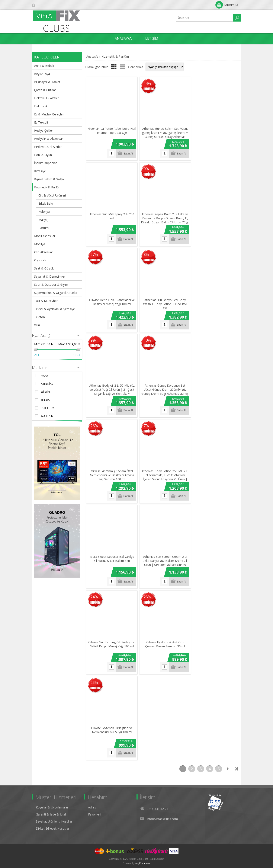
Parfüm (44, 228)
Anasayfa (92, 56)
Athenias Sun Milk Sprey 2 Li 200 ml (111, 214)
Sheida (45, 400)
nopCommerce (143, 853)
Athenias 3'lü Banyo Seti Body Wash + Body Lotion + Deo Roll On (163, 301)
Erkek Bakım (47, 203)
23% (146, 590)
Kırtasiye (40, 171)
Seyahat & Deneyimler (50, 276)
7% (145, 421)
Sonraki (228, 759)
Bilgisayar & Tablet (47, 82)
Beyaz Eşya (42, 74)
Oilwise (46, 392)
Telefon (39, 317)
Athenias (47, 384)
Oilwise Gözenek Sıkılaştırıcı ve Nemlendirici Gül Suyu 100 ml (111, 721)
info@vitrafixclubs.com (162, 809)
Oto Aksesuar (44, 252)
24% (94, 590)
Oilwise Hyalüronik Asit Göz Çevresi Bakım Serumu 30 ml (163, 636)
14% (146, 83)
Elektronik (41, 106)
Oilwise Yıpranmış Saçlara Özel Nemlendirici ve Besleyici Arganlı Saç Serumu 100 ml (111, 469)
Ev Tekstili (41, 122)
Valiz (37, 325)
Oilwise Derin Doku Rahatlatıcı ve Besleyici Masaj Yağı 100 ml (111, 299)
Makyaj (43, 220)
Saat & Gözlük (44, 268)
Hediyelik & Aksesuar (49, 139)
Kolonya (44, 212)
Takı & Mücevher (46, 301)
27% (94, 252)
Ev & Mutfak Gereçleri (49, 114)
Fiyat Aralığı (42, 335)
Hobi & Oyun (43, 155)
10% (146, 337)
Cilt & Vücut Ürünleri (52, 195)
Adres (92, 798)
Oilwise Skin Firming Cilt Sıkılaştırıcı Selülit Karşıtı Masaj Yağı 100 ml (111, 638)
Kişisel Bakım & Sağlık (49, 179)
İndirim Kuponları (46, 163)
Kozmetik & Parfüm (48, 187)
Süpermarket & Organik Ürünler (56, 293)
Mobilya (40, 244)
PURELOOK (48, 408)
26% (94, 421)
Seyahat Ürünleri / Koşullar (54, 812)
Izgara (114, 67)
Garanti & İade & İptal (51, 805)
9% (145, 168)
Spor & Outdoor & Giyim (51, 285)
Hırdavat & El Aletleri (48, 147)
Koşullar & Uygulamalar (52, 798)
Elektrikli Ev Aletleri (47, 98)
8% (145, 252)
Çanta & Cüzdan (45, 90)
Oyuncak (40, 260)
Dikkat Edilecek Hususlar (53, 819)
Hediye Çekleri (44, 130)
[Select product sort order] (165, 67)
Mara (44, 376)
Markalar (40, 367)
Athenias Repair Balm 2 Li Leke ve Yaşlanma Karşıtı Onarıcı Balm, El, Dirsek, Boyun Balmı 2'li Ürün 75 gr (163, 218)
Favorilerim (96, 805)
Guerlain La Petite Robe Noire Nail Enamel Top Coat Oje (111, 130)
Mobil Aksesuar (45, 236)
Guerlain (47, 416)
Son (237, 759)
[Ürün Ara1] (205, 18)
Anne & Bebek (44, 66)
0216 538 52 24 (157, 799)
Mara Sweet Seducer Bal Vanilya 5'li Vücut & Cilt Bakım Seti (111, 552)
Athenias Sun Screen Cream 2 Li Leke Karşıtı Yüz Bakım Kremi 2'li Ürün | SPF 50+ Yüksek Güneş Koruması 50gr (163, 556)
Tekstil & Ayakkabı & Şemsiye (54, 309)
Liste (122, 67)
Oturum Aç (44, 5)
